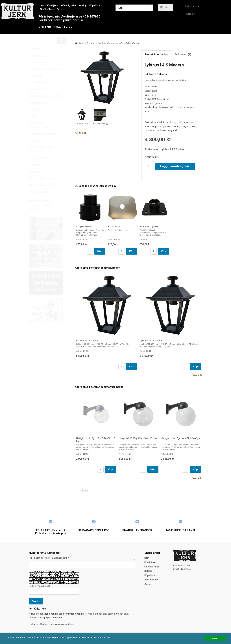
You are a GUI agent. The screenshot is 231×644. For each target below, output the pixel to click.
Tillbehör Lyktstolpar (41, 194)
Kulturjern (80, 133)
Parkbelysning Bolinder (43, 142)
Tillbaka (81, 491)
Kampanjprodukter (40, 71)
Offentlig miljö (68, 5)
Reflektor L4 (114, 226)
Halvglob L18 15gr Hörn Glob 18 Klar (138, 438)
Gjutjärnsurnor (38, 111)
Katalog (83, 5)
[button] (134, 558)
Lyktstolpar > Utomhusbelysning (47, 133)
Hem (42, 5)
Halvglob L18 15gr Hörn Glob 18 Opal (181, 438)
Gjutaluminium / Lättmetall (47, 105)
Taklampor (47, 180)
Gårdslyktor (36, 118)
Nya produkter (37, 64)
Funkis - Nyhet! (47, 98)
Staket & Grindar (47, 167)
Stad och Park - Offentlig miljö (47, 158)
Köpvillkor (95, 5)
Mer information (109, 638)
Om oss (60, 9)
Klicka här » (35, 217)
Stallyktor (47, 173)
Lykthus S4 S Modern (87, 340)
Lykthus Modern (106, 43)
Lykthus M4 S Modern (151, 340)
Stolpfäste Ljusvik (149, 226)
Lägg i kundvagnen (175, 166)
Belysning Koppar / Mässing (46, 78)
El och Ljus (47, 84)
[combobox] (192, 6)
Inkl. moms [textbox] (191, 6)
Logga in (191, 14)
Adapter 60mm (84, 226)
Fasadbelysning (47, 91)
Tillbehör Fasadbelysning (44, 187)
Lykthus (47, 125)
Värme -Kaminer (39, 200)
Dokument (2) (183, 54)
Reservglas (47, 149)
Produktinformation (156, 54)
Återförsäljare (47, 9)
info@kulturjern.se (182, 569)
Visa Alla (197, 375)
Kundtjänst (53, 5)
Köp (100, 251)
